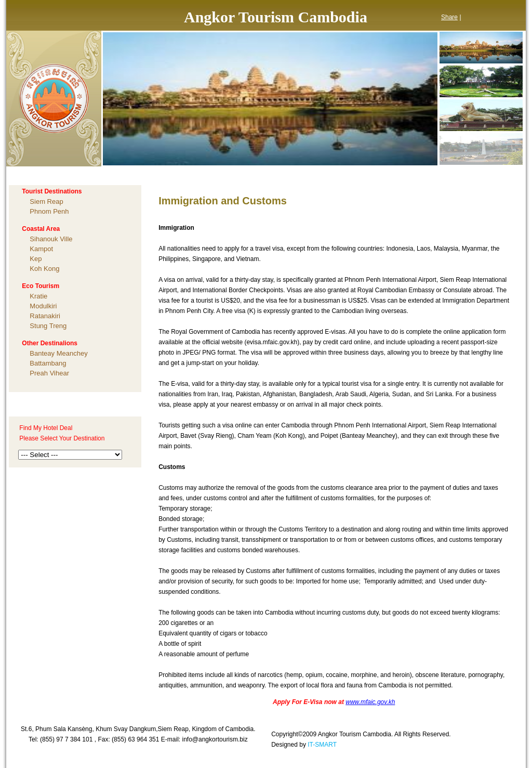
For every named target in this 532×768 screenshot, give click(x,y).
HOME (28, 174)
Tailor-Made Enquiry (54, 405)
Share (449, 17)
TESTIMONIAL (309, 174)
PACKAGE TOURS (235, 174)
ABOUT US (79, 174)
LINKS (475, 174)
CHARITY (371, 174)
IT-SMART (322, 745)
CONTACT (425, 174)
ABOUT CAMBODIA (151, 174)
